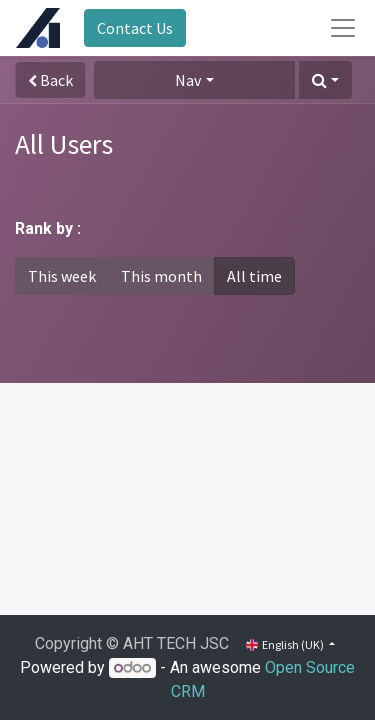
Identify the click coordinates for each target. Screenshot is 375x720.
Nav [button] (188, 80)
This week (62, 276)
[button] (325, 80)
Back (50, 80)
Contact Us (135, 28)
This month (161, 276)
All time (254, 276)
